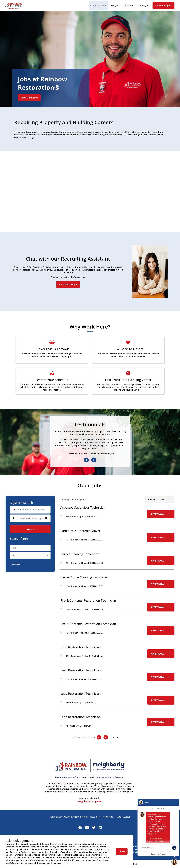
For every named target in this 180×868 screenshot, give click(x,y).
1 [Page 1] (72, 737)
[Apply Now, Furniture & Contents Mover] (161, 537)
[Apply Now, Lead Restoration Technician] (161, 654)
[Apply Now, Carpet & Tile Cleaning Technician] (161, 584)
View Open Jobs (29, 98)
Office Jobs (129, 5)
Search (30, 529)
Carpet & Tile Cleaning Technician (84, 577)
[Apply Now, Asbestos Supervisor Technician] (161, 514)
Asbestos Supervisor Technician (83, 507)
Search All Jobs (163, 6)
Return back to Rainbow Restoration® (69, 817)
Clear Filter (15, 565)
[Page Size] (114, 737)
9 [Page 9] (91, 737)
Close (122, 851)
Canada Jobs (144, 5)
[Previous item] (86, 460)
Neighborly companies (90, 802)
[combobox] (29, 518)
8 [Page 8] (88, 737)
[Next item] (94, 460)
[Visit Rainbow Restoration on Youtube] (87, 828)
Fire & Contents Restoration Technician (88, 600)
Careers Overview (98, 5)
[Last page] (106, 737)
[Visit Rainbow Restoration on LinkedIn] (100, 828)
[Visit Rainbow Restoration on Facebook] (80, 828)
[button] (46, 518)
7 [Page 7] (86, 737)
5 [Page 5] (81, 737)
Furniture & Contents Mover (80, 531)
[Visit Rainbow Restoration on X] (94, 828)
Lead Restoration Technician (81, 647)
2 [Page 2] (74, 737)
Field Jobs (115, 5)
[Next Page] (99, 737)
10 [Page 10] (94, 737)
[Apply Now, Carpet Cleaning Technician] (161, 561)
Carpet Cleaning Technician (80, 554)
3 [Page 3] (77, 737)
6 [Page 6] (84, 737)
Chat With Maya (68, 284)
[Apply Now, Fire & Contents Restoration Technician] (161, 607)
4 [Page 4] (79, 737)
